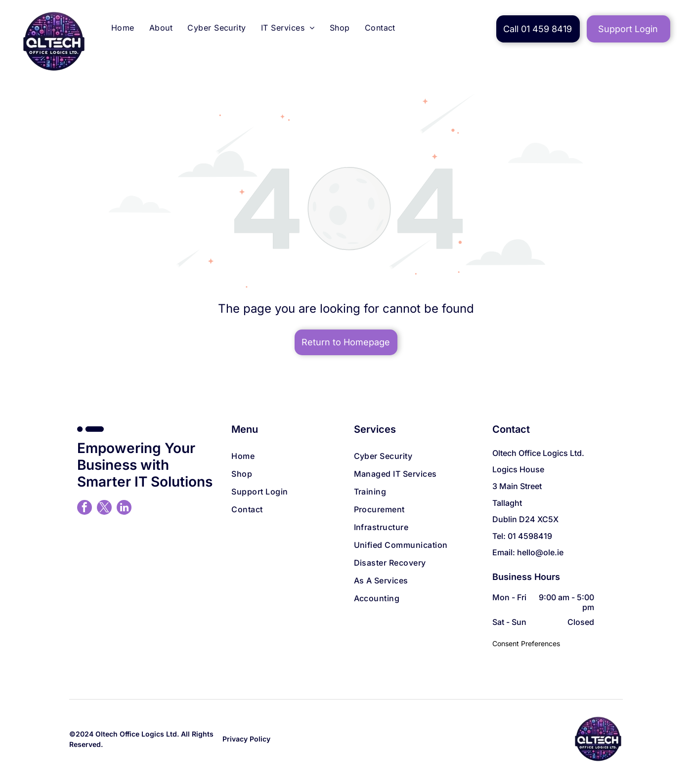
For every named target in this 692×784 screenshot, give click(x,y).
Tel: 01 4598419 (522, 536)
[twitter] (104, 509)
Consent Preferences (526, 643)
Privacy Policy (246, 739)
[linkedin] (124, 509)
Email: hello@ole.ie (528, 552)
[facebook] (85, 509)
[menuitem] (123, 29)
